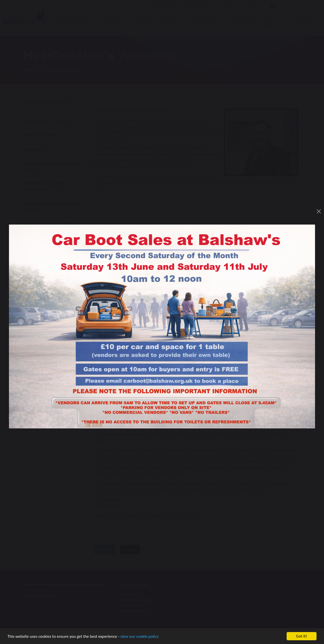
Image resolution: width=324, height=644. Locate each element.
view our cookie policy (139, 637)
